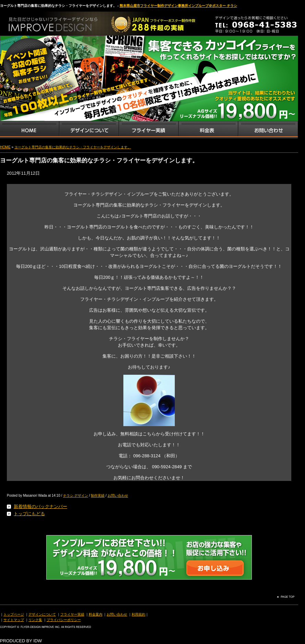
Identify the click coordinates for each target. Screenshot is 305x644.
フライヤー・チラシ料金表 (208, 130)
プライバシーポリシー (64, 620)
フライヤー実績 (72, 614)
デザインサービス (89, 130)
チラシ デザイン (76, 496)
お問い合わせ (268, 130)
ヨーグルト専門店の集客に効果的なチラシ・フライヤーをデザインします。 (73, 147)
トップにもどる (29, 514)
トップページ (14, 614)
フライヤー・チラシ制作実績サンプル (148, 130)
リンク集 (35, 620)
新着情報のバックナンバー (40, 506)
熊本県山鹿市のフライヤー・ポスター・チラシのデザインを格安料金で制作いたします (72, 22)
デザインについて (42, 614)
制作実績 (98, 496)
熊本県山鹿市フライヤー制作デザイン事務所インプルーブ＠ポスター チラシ (178, 6)
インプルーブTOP (29, 130)
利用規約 (138, 614)
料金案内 (96, 614)
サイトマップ (14, 620)
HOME (5, 147)
